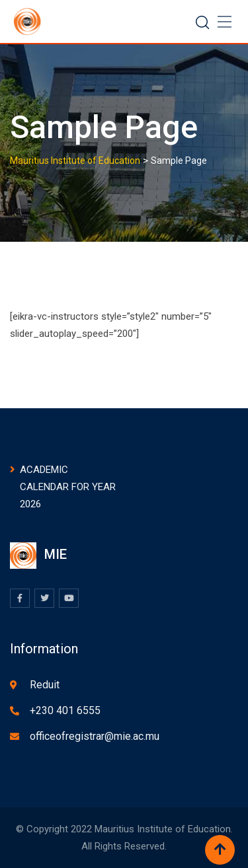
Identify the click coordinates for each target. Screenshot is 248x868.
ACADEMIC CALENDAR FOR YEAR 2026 (68, 487)
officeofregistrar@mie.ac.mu (95, 736)
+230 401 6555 (65, 710)
